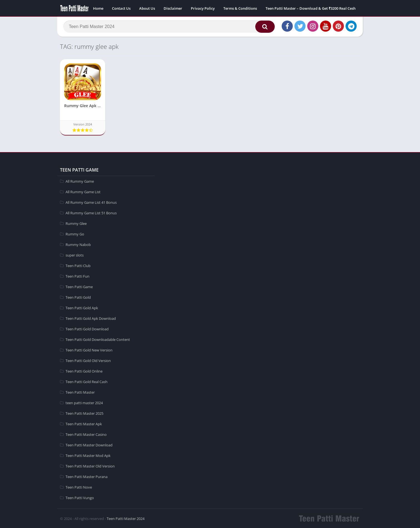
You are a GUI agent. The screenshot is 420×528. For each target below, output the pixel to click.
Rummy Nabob (78, 244)
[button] (264, 27)
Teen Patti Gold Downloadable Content (98, 339)
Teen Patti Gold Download (87, 329)
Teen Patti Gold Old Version (88, 360)
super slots (75, 255)
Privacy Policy (203, 8)
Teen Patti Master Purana (87, 476)
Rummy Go (75, 234)
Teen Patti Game (79, 286)
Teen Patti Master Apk (84, 424)
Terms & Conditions (240, 8)
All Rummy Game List (83, 192)
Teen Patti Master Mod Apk (88, 455)
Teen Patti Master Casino (86, 434)
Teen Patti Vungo (80, 497)
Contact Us (121, 8)
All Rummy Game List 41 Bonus (91, 202)
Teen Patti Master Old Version (90, 466)
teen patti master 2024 (84, 403)
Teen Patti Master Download (89, 445)
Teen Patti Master (80, 392)
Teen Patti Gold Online (84, 371)
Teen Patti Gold (78, 297)
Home (98, 8)
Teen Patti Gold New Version (89, 350)
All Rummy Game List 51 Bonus (91, 213)
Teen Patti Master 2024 (126, 518)
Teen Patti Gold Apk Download (91, 318)
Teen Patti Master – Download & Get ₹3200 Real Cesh (311, 8)
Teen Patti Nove (79, 487)
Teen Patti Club (78, 265)
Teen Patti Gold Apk (82, 308)
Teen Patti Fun (77, 276)
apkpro (63, 156)
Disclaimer (173, 8)
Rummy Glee (76, 223)
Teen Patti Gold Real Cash (87, 381)
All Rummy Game (80, 181)
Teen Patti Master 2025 (84, 413)
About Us (147, 8)
